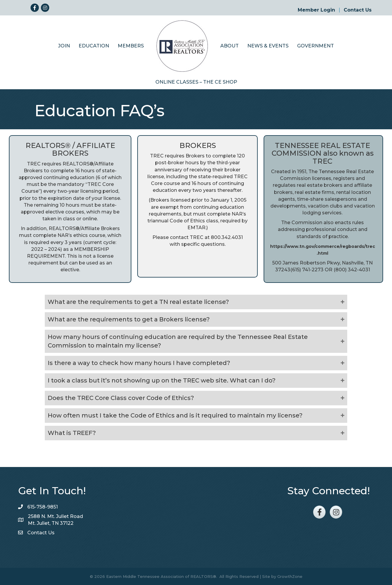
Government (315, 46)
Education (94, 46)
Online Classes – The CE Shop (196, 82)
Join (64, 46)
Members (131, 46)
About (230, 46)
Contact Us (358, 10)
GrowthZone (290, 576)
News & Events (268, 46)
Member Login (316, 10)
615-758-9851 (43, 507)
